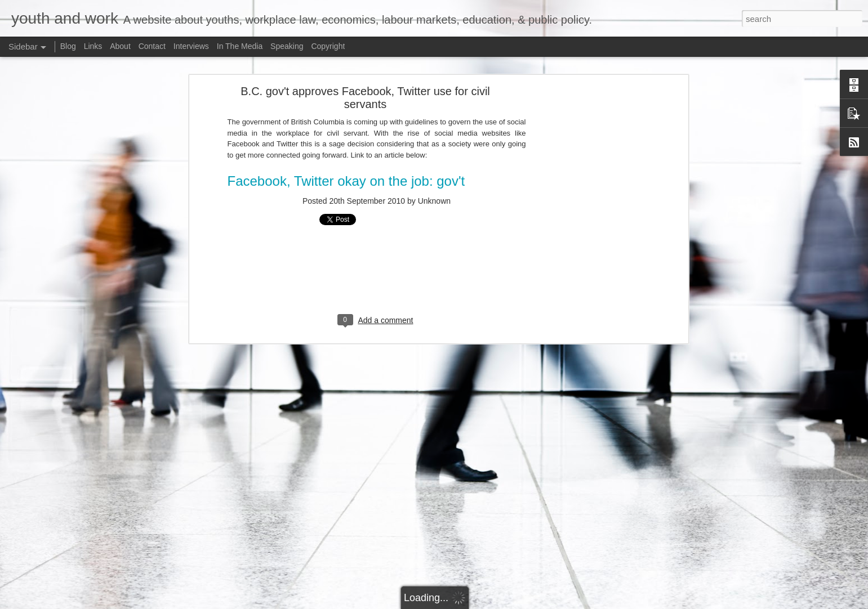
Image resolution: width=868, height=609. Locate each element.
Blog (68, 46)
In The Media (240, 46)
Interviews (191, 46)
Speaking (287, 46)
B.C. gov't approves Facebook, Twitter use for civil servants (365, 98)
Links (93, 46)
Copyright (328, 46)
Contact (152, 46)
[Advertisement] (588, 268)
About (120, 46)
